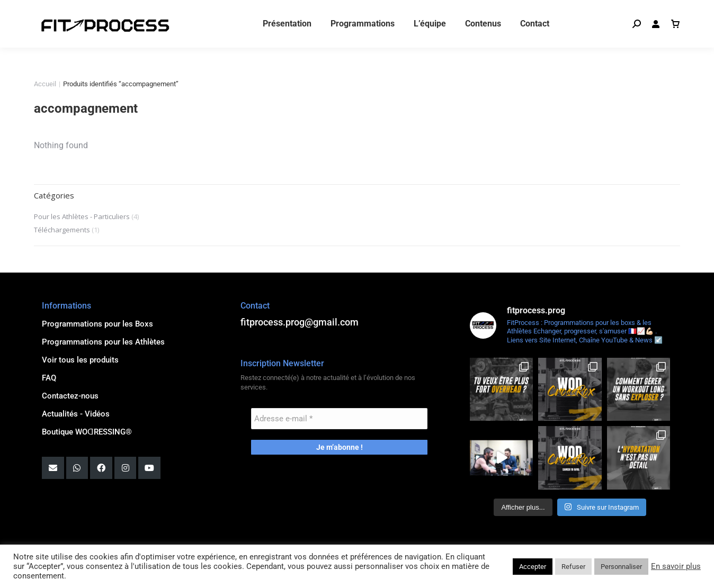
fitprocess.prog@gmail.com (88, 11)
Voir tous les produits (80, 360)
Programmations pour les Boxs (97, 324)
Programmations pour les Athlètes (103, 342)
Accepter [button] (533, 567)
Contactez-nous (70, 396)
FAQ (49, 378)
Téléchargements (62, 230)
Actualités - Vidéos (76, 414)
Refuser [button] (573, 567)
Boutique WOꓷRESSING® (87, 432)
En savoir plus (676, 566)
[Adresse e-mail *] (339, 419)
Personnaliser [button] (621, 567)
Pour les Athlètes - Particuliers (82, 216)
